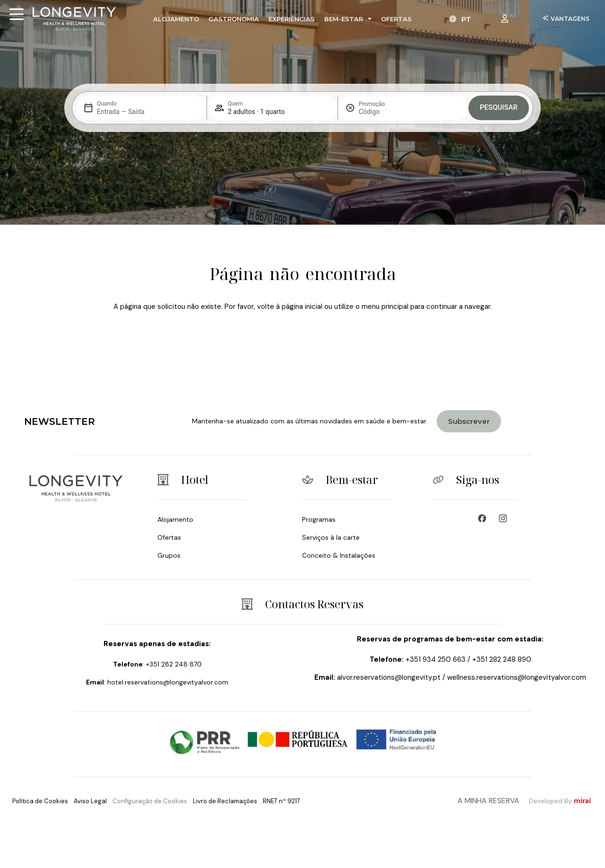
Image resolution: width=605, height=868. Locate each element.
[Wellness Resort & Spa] (505, 518)
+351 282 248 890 (502, 659)
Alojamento (176, 19)
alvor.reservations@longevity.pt (389, 677)
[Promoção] (381, 112)
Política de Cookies (40, 801)
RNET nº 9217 (281, 801)
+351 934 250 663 (436, 659)
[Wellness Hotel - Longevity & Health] (484, 518)
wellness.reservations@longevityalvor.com (517, 677)
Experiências (292, 19)
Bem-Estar (348, 19)
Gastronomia (234, 19)
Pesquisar (499, 107)
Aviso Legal (90, 801)
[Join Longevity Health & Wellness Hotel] (469, 421)
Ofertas (396, 19)
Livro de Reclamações (225, 801)
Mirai (582, 801)
